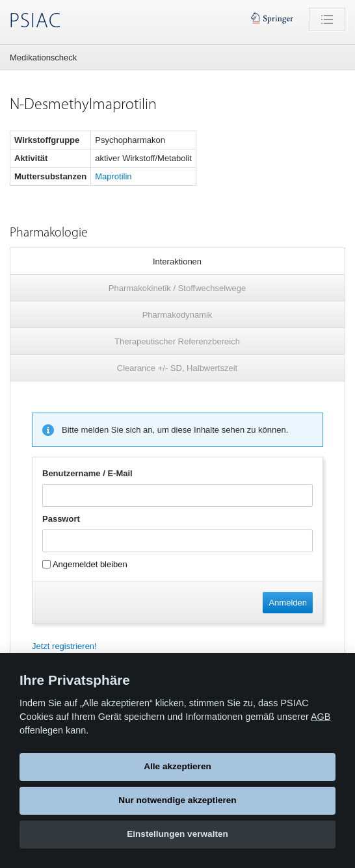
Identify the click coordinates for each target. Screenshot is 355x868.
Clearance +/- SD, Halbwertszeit (177, 368)
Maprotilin (113, 176)
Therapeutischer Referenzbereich (177, 341)
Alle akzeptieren (177, 766)
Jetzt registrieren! (64, 646)
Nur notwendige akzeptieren (177, 800)
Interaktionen (177, 262)
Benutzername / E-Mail (87, 473)
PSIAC (35, 22)
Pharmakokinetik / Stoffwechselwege (177, 288)
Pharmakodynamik (177, 315)
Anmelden (288, 603)
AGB (321, 717)
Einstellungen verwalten (177, 834)
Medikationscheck (43, 57)
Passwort (61, 519)
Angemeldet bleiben (85, 564)
